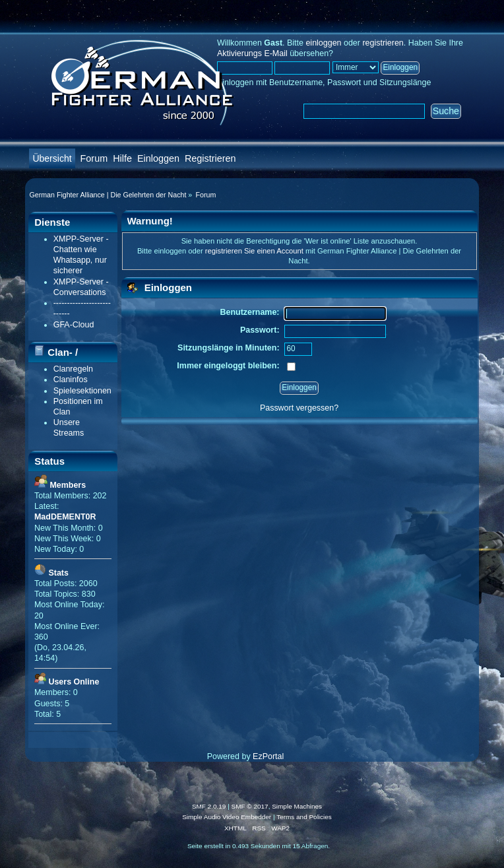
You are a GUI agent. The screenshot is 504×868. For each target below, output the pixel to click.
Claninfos (71, 380)
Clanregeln (73, 369)
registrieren (383, 43)
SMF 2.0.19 (209, 806)
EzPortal (268, 756)
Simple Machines (297, 806)
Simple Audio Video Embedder (227, 817)
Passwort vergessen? (299, 408)
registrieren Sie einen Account (254, 251)
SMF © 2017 (250, 806)
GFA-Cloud (74, 325)
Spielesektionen (82, 391)
